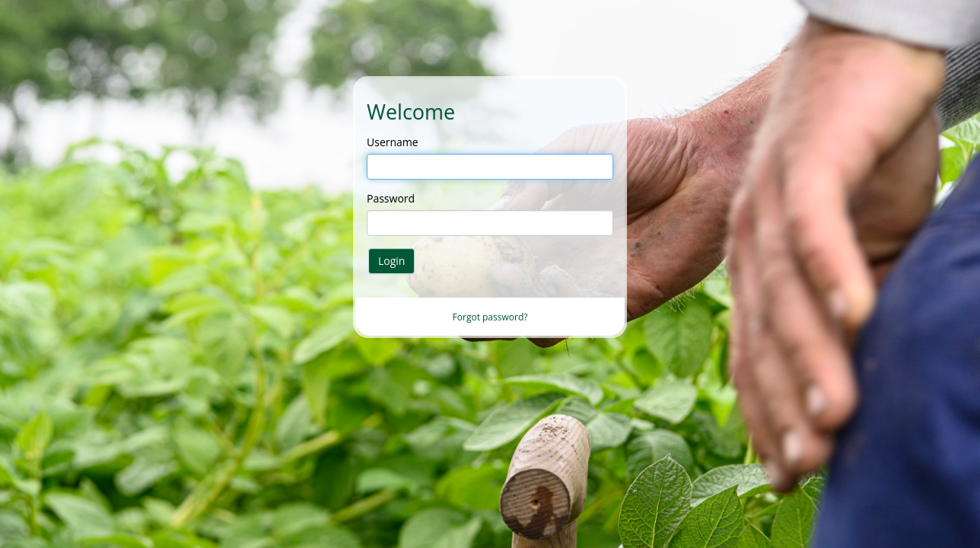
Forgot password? (490, 317)
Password (391, 198)
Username (393, 142)
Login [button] (391, 261)
